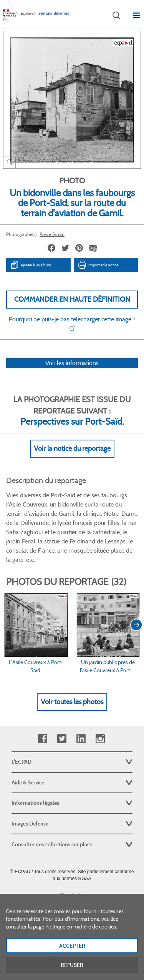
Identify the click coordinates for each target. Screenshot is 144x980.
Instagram (100, 739)
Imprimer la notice (98, 265)
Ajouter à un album (31, 265)
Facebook (42, 739)
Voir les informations (72, 363)
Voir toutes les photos (72, 702)
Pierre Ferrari (52, 234)
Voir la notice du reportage (72, 448)
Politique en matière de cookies (81, 937)
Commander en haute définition (72, 299)
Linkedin (81, 739)
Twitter (62, 739)
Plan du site (72, 895)
